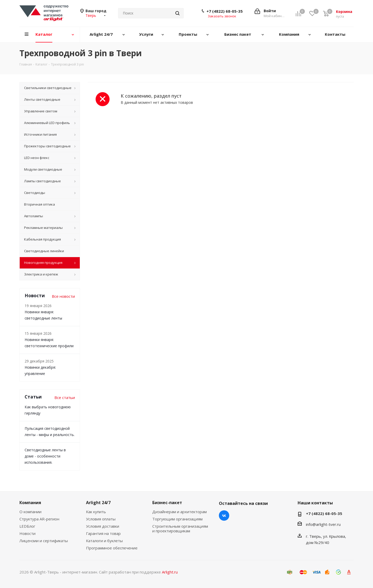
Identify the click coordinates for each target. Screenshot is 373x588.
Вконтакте (224, 516)
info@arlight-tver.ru (323, 524)
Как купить (96, 512)
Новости (27, 533)
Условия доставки (103, 526)
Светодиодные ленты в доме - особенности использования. (45, 456)
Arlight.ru (170, 572)
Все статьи (65, 397)
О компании (30, 512)
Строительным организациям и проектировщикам (180, 528)
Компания (30, 503)
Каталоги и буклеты (104, 541)
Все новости (63, 296)
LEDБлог (27, 526)
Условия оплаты (101, 519)
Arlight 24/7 (98, 503)
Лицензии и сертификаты (44, 541)
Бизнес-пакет (167, 503)
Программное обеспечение (112, 548)
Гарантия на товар (103, 533)
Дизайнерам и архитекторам (180, 512)
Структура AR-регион (39, 519)
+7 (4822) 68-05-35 (225, 11)
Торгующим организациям (177, 519)
